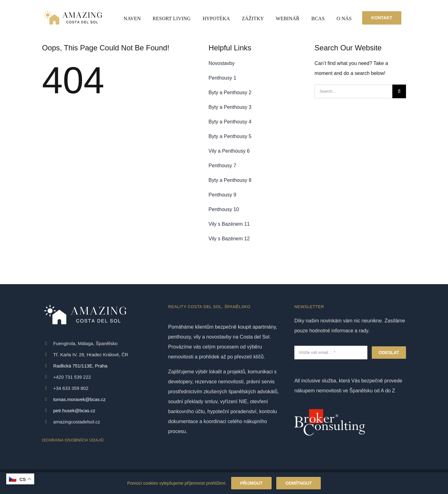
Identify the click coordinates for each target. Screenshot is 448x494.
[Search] (399, 91)
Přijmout (251, 483)
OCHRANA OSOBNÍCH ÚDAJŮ (73, 440)
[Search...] (353, 91)
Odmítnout (299, 483)
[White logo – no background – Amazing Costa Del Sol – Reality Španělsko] (73, 12)
